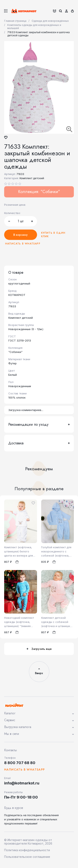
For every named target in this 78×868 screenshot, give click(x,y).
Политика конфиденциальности (27, 850)
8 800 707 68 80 (20, 763)
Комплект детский (32, 178)
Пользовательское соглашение (27, 857)
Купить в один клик (53, 235)
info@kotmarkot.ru (22, 783)
